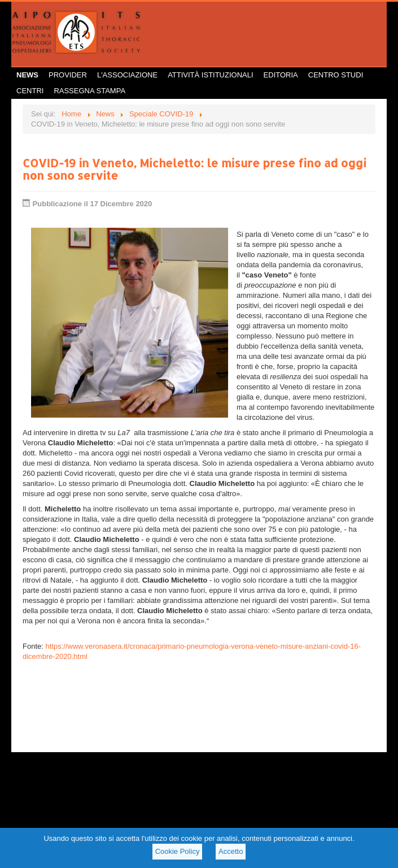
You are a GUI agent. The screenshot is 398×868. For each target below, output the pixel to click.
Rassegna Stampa (89, 91)
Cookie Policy (178, 851)
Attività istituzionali (210, 75)
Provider (68, 75)
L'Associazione (127, 75)
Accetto (231, 851)
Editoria (281, 75)
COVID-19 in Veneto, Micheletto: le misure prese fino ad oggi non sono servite (194, 169)
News (27, 75)
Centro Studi (336, 75)
